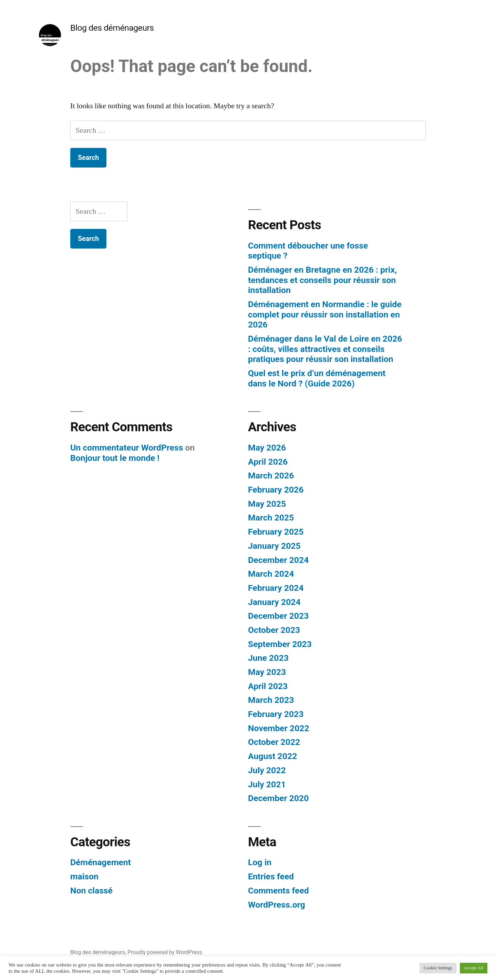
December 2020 (278, 798)
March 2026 (271, 476)
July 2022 (267, 770)
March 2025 (271, 518)
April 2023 (268, 686)
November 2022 (279, 728)
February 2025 (276, 532)
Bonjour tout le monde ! (115, 458)
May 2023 (267, 672)
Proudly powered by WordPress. (165, 952)
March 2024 (271, 574)
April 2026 (268, 462)
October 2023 (274, 630)
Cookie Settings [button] (438, 968)
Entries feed (271, 876)
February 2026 (276, 490)
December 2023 (278, 616)
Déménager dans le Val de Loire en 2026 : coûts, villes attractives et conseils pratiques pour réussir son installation (325, 349)
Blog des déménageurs (112, 28)
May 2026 (267, 448)
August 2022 (272, 756)
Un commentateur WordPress (127, 448)
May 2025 (267, 504)
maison (84, 876)
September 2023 (280, 644)
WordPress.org (277, 905)
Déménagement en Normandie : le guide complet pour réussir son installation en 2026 (325, 314)
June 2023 (268, 658)
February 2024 (276, 588)
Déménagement (101, 862)
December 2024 (278, 560)
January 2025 (274, 546)
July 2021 (267, 784)
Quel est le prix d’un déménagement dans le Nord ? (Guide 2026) (317, 378)
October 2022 (274, 742)
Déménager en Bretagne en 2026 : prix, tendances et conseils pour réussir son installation (322, 280)
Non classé (91, 891)
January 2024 (274, 602)
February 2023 (276, 714)
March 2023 (271, 700)
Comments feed (278, 891)
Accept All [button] (474, 968)
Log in (260, 862)
